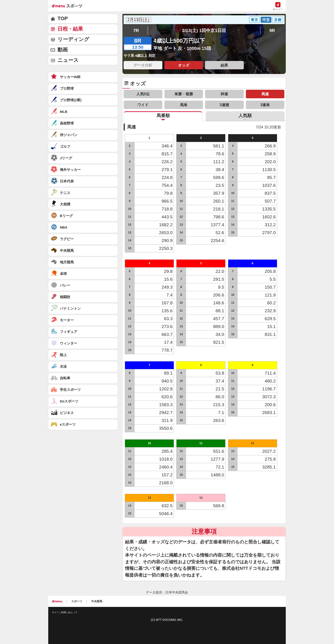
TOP (63, 18)
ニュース (68, 60)
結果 (224, 65)
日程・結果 (70, 29)
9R (272, 30)
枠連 (224, 94)
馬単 (184, 105)
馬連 (265, 94)
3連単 (265, 105)
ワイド (143, 105)
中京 (266, 20)
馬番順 (163, 116)
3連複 (224, 105)
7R (136, 30)
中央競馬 (97, 601)
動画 (63, 50)
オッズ (184, 65)
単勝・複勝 (184, 94)
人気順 (245, 116)
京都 (278, 20)
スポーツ (77, 601)
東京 (254, 20)
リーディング (73, 39)
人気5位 (143, 94)
